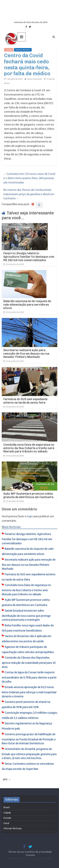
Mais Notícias (11, 527)
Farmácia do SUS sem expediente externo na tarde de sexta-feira (25, 401)
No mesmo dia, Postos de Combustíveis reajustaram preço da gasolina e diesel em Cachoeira (29, 194)
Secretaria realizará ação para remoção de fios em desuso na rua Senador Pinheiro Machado (26, 354)
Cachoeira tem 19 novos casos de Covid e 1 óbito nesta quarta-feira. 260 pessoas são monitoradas (29, 178)
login (30, 516)
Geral (6, 823)
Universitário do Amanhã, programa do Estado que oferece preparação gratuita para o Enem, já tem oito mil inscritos (29, 754)
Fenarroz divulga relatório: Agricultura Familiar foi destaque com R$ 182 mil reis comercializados (29, 257)
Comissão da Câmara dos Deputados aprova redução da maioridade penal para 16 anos (29, 662)
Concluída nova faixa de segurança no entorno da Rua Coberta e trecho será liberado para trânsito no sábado (29, 448)
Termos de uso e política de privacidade (30, 852)
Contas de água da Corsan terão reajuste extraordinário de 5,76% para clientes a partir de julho (29, 677)
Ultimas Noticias (23, 50)
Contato (30, 855)
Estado (7, 818)
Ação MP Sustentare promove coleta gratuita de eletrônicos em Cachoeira (28, 495)
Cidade (9, 50)
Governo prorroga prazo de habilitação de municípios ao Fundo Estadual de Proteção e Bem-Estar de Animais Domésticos (29, 739)
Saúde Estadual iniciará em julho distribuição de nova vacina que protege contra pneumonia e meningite (26, 615)
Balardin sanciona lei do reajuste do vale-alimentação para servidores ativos (27, 305)
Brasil (7, 807)
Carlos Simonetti (34, 79)
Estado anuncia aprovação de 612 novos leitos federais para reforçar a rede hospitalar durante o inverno (29, 692)
